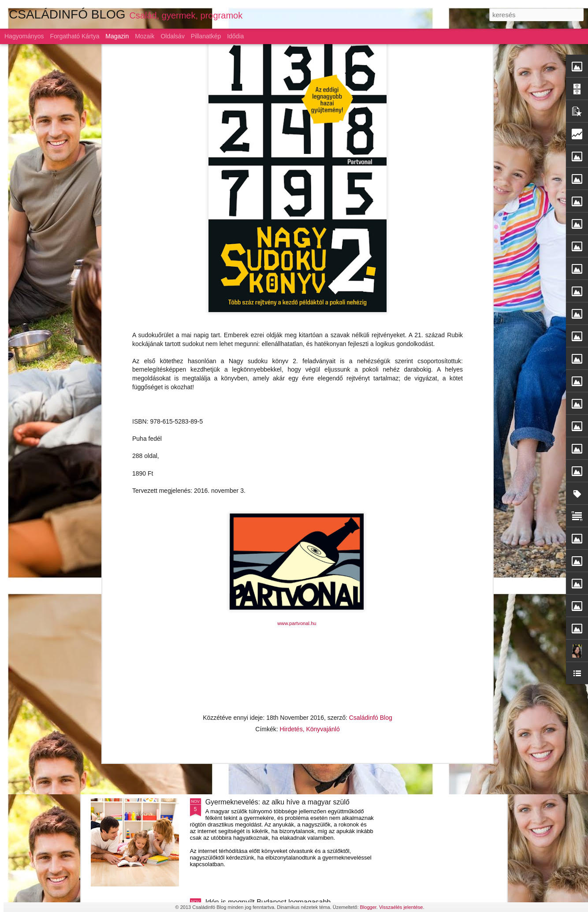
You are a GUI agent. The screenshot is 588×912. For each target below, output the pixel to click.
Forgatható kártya (74, 36)
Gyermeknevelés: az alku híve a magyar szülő (277, 802)
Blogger (368, 907)
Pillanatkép (206, 36)
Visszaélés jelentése (401, 907)
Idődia (235, 36)
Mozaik (145, 36)
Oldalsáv (172, 36)
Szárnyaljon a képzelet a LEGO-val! (261, 602)
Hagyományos (24, 36)
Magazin (117, 36)
